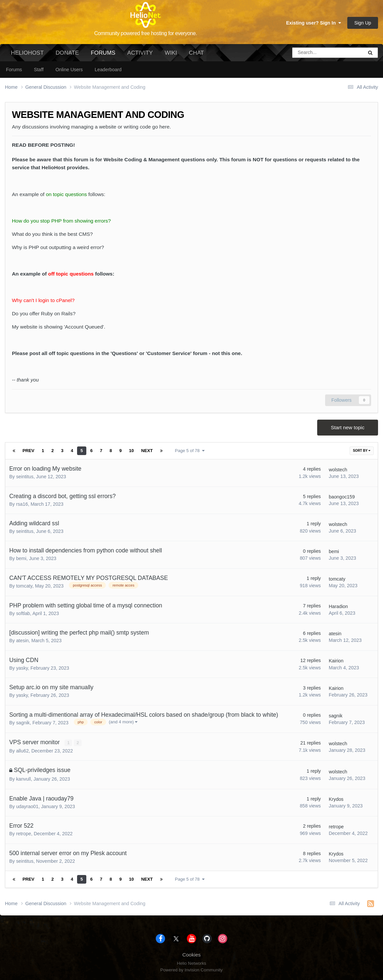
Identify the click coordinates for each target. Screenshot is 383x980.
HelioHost (27, 53)
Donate (67, 53)
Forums (103, 55)
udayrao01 (27, 806)
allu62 (22, 751)
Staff (39, 70)
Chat (196, 53)
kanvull (24, 779)
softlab (23, 613)
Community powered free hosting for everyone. (146, 33)
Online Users (69, 70)
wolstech (338, 470)
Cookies (191, 955)
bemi (21, 558)
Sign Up (363, 23)
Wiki (171, 53)
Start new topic (348, 427)
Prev (28, 451)
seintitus (25, 477)
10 (131, 451)
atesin (22, 641)
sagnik (23, 723)
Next (147, 451)
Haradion (338, 606)
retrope (24, 834)
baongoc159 (342, 497)
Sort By (362, 451)
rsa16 (22, 504)
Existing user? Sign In (314, 23)
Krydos (336, 799)
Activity (140, 53)
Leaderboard (108, 70)
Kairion (336, 661)
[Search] (310, 53)
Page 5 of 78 (190, 451)
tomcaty (24, 586)
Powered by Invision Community (191, 970)
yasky (22, 668)
